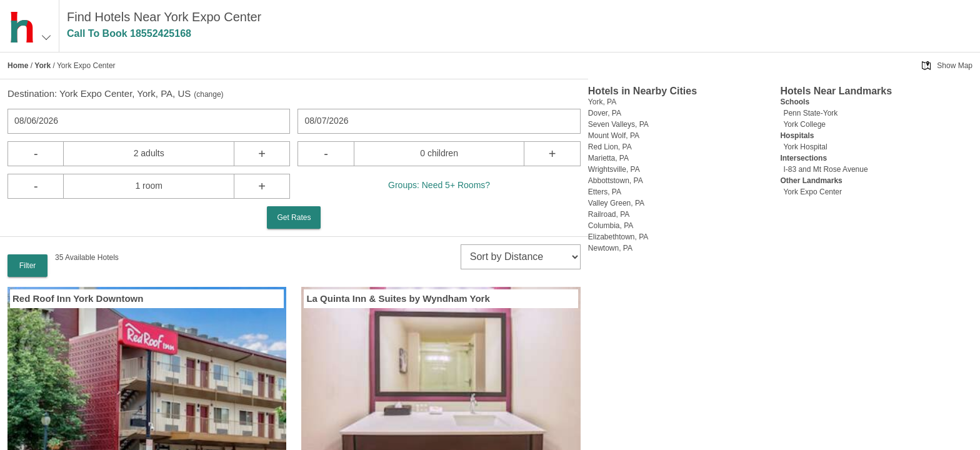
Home (18, 66)
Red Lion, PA (610, 147)
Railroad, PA (609, 214)
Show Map (955, 66)
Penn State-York (810, 113)
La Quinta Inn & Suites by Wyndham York (398, 298)
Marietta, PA (608, 158)
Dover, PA (605, 113)
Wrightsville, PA (614, 169)
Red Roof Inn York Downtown (78, 298)
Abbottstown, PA (616, 181)
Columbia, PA (611, 226)
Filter (28, 266)
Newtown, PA (610, 248)
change (208, 94)
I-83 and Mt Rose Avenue (825, 169)
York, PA (602, 102)
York (42, 66)
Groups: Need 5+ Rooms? (439, 185)
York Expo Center (812, 192)
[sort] (521, 257)
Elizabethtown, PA (618, 237)
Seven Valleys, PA (618, 124)
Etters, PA (605, 192)
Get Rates (294, 217)
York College (804, 124)
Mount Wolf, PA (614, 136)
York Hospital (805, 147)
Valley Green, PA (616, 203)
